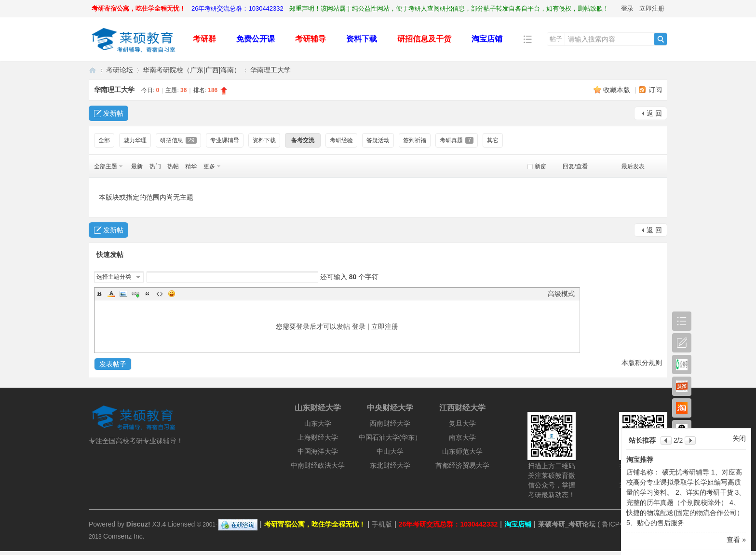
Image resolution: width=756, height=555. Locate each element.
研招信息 (178, 140)
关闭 (739, 438)
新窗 (540, 166)
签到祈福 (415, 140)
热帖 (173, 166)
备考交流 (303, 140)
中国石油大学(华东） (390, 437)
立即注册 (652, 8)
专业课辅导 (225, 140)
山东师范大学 (462, 451)
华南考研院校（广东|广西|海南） (192, 70)
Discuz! (138, 524)
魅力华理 (135, 140)
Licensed (181, 524)
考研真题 (457, 140)
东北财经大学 (390, 465)
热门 (155, 166)
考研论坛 (120, 70)
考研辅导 (310, 39)
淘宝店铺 (487, 39)
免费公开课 (256, 39)
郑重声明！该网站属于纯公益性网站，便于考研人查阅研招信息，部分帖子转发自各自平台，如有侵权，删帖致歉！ (449, 8)
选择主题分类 (114, 277)
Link (135, 294)
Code (160, 294)
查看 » (736, 540)
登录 (627, 8)
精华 (191, 166)
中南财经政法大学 (318, 465)
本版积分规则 (642, 363)
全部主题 (106, 166)
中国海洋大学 (318, 451)
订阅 (655, 90)
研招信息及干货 (424, 39)
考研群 (204, 39)
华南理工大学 (270, 70)
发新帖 (113, 113)
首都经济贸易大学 (462, 465)
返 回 (654, 113)
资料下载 (362, 39)
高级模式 (561, 294)
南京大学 (462, 437)
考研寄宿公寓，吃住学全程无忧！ (139, 8)
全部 (104, 140)
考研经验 (341, 140)
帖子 (556, 39)
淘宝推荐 (640, 460)
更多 (209, 166)
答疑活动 (378, 140)
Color (111, 294)
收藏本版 (618, 90)
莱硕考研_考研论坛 (567, 524)
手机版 (382, 524)
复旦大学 (462, 423)
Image (123, 294)
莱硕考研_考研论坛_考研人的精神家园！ (93, 70)
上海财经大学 (318, 437)
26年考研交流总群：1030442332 (237, 8)
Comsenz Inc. (124, 536)
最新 (137, 166)
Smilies (172, 294)
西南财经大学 (390, 423)
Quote (148, 294)
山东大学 (318, 423)
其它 (493, 140)
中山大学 (390, 451)
